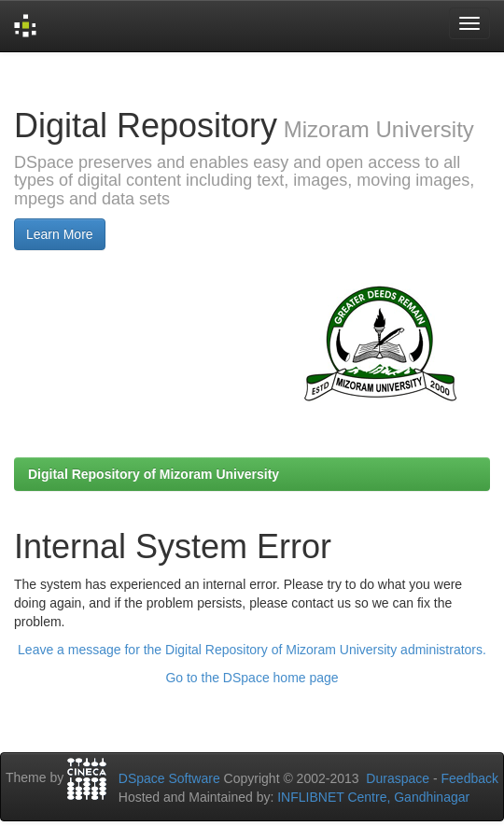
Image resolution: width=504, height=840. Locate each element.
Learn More (60, 234)
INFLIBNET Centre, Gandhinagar (371, 797)
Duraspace (398, 778)
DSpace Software (169, 778)
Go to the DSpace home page (252, 678)
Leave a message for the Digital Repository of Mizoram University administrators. (252, 650)
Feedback (470, 778)
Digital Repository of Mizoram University (154, 474)
